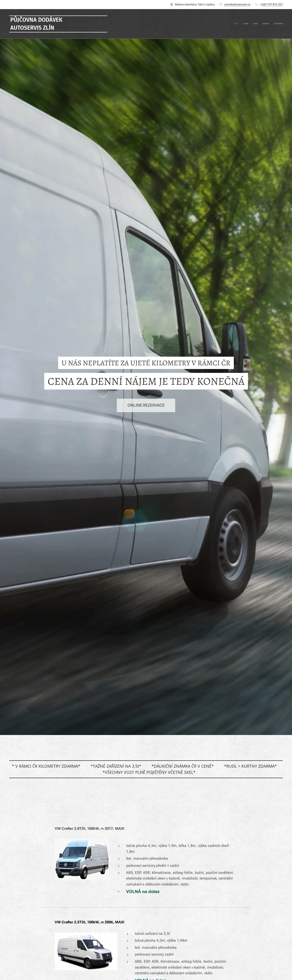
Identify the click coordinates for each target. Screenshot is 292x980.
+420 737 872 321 (271, 4)
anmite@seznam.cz (237, 4)
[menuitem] (265, 24)
